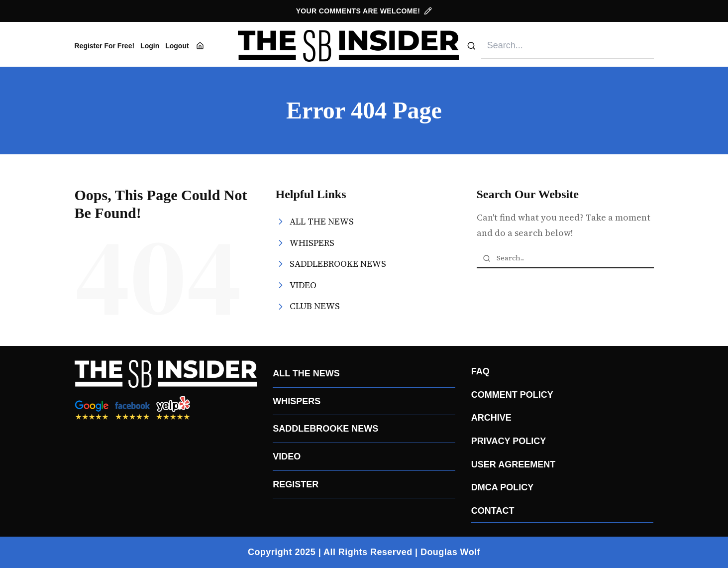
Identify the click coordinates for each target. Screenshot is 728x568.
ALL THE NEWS (306, 373)
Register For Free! (105, 46)
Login (150, 46)
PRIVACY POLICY (509, 441)
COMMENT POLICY (512, 395)
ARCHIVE (491, 418)
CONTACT (493, 511)
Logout (177, 46)
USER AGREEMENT (513, 464)
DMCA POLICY (502, 487)
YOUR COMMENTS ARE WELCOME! (364, 11)
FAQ (480, 371)
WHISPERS (297, 401)
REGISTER (296, 484)
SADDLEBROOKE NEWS (325, 429)
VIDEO (287, 456)
